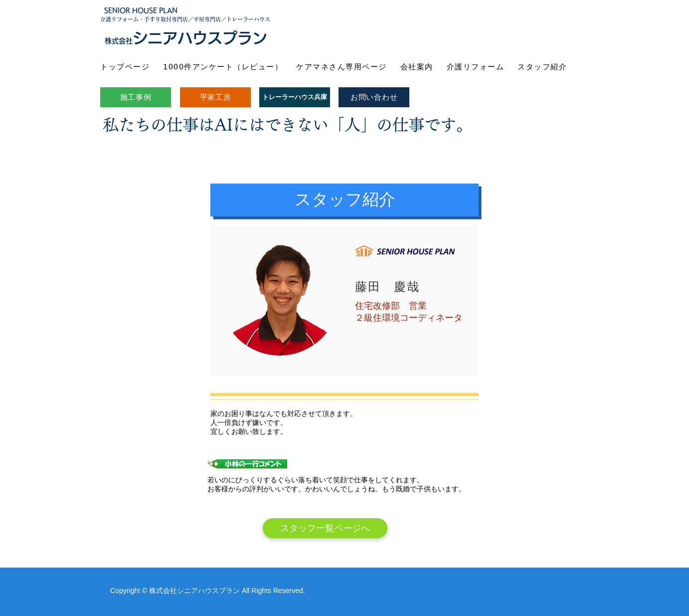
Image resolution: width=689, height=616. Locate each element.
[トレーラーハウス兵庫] (295, 97)
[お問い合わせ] (374, 97)
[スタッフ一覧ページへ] (325, 528)
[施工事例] (136, 97)
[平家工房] (215, 97)
